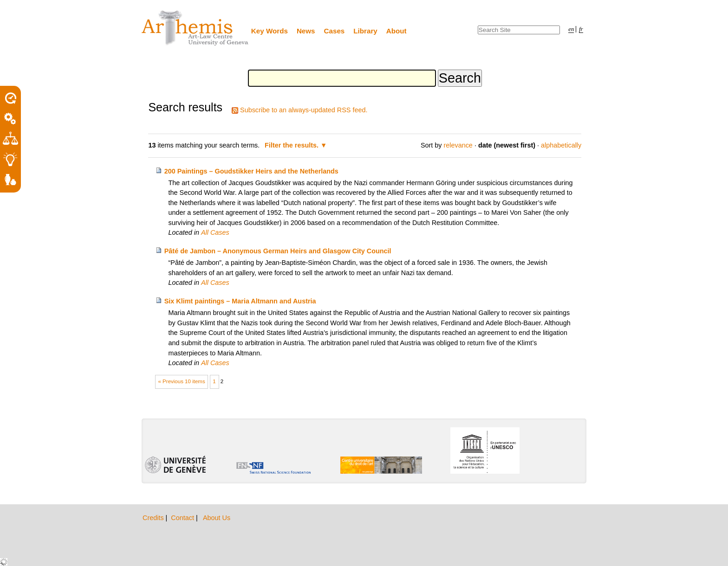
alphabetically (561, 145)
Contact (183, 518)
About (396, 31)
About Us (217, 518)
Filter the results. (292, 145)
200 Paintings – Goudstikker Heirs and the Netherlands (251, 171)
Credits (154, 518)
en (571, 29)
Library (365, 31)
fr (581, 29)
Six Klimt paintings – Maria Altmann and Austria (240, 301)
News (306, 31)
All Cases (215, 232)
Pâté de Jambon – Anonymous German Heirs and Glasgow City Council (278, 251)
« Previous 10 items (182, 381)
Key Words (270, 31)
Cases (335, 31)
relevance (458, 145)
